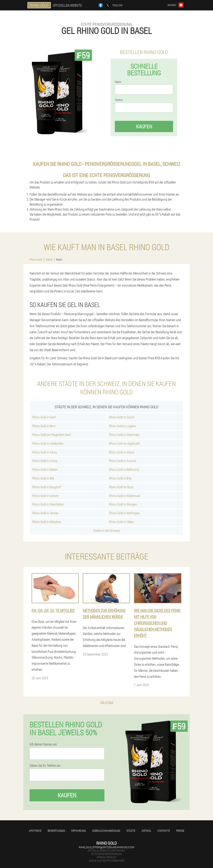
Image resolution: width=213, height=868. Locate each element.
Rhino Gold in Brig (120, 478)
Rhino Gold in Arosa (45, 461)
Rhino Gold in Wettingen (124, 513)
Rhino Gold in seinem (46, 496)
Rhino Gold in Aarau (45, 452)
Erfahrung (79, 831)
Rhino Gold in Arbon (122, 452)
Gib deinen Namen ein (43, 744)
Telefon (119, 100)
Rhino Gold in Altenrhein (124, 435)
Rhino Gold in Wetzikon (47, 522)
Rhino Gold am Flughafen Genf (52, 435)
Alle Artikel (106, 702)
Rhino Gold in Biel (43, 478)
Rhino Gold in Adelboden (48, 443)
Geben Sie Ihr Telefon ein (45, 766)
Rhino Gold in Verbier (45, 513)
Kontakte (164, 831)
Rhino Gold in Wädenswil (124, 496)
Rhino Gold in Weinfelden (48, 504)
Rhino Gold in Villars (121, 522)
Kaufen (144, 126)
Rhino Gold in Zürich (122, 417)
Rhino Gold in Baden (45, 469)
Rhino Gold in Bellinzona (124, 469)
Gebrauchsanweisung (106, 831)
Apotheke (35, 831)
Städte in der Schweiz (107, 530)
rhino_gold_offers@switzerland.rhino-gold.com (106, 847)
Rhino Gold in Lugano (123, 426)
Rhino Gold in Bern (44, 426)
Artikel (146, 831)
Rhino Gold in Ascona (123, 461)
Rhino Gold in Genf (44, 417)
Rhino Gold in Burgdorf (47, 487)
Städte (131, 831)
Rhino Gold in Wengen (123, 504)
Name (118, 82)
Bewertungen (56, 831)
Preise (180, 831)
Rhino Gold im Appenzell (124, 443)
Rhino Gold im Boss (121, 487)
